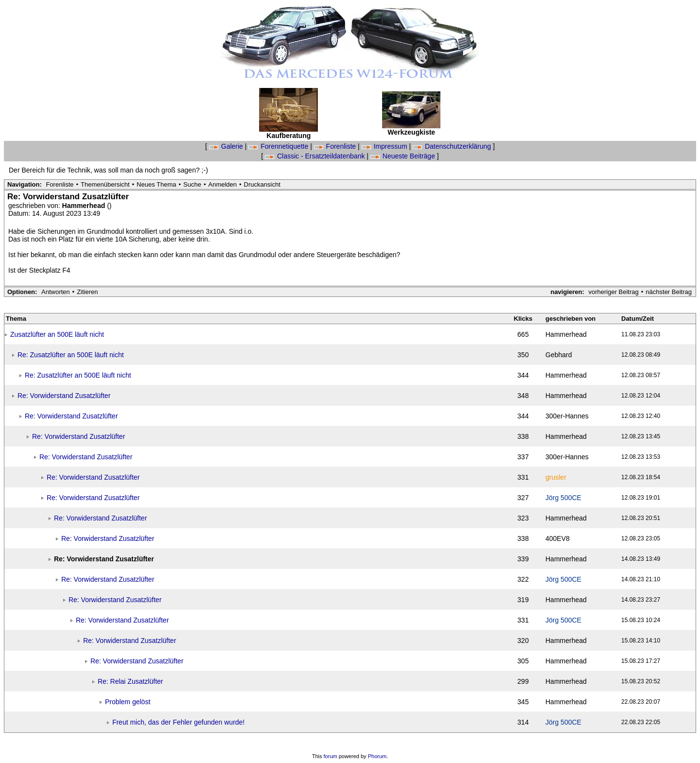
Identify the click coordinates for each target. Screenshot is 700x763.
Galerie (227, 146)
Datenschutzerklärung (453, 146)
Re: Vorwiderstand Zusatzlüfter (64, 396)
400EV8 (558, 538)
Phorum (377, 756)
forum (331, 756)
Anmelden (223, 184)
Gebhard (559, 355)
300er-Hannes (567, 416)
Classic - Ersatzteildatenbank (316, 156)
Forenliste (336, 146)
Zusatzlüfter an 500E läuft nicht (57, 334)
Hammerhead (85, 206)
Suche (192, 184)
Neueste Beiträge (404, 156)
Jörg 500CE (563, 498)
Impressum (385, 146)
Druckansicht (262, 184)
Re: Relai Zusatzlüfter (131, 681)
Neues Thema (156, 184)
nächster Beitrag (669, 292)
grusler (556, 477)
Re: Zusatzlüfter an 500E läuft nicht (71, 355)
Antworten (56, 292)
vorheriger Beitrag (613, 292)
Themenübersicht (105, 184)
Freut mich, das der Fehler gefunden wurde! (178, 722)
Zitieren (87, 292)
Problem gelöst (128, 702)
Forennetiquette (279, 146)
